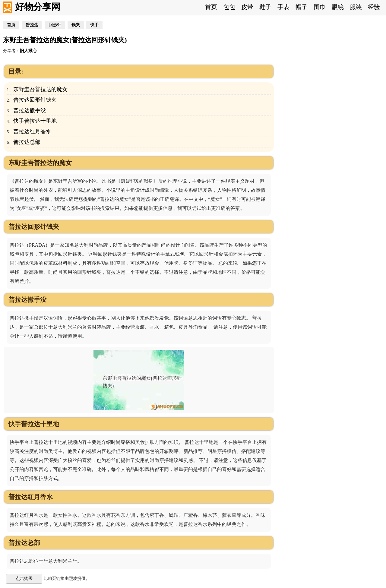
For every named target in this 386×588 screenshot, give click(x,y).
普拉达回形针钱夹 (35, 100)
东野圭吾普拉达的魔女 (40, 89)
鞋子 (265, 7)
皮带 (247, 7)
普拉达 (32, 25)
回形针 (55, 25)
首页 (211, 7)
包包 (229, 7)
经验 (374, 7)
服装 (356, 7)
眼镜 (338, 7)
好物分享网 (38, 7)
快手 (94, 25)
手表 (283, 7)
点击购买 (24, 578)
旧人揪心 (28, 51)
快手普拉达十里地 (35, 121)
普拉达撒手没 (30, 110)
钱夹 (76, 25)
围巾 (320, 7)
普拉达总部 (27, 142)
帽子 (302, 7)
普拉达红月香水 (32, 131)
